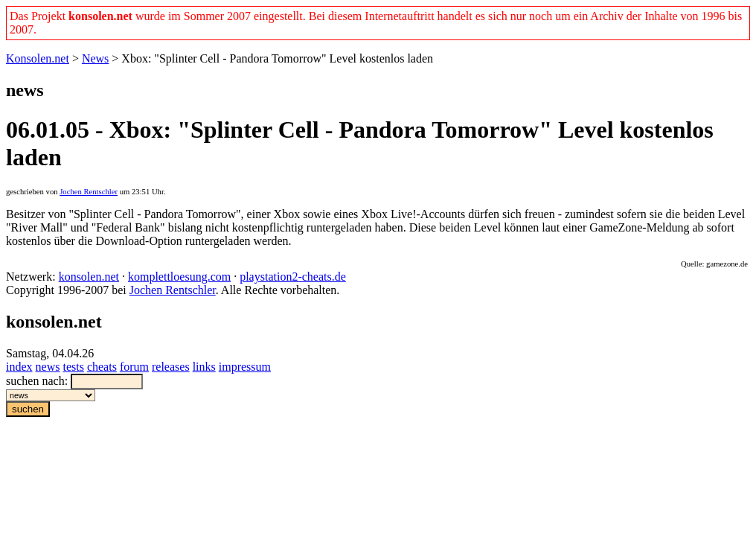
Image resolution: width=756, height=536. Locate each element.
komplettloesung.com (179, 277)
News (95, 58)
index (19, 367)
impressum (245, 367)
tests (73, 367)
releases (171, 367)
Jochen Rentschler (89, 192)
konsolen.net (89, 277)
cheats (102, 367)
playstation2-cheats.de (293, 277)
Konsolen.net (38, 58)
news (48, 367)
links (204, 367)
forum (134, 367)
